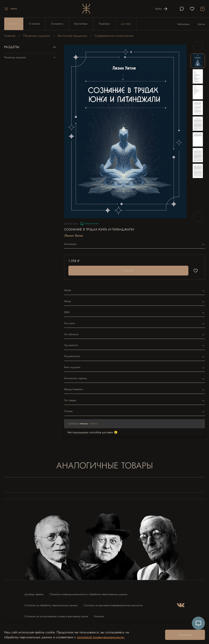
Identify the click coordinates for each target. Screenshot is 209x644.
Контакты (99, 616)
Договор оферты (34, 594)
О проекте (34, 24)
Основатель (57, 24)
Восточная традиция (72, 36)
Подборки (104, 24)
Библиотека (184, 24)
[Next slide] (198, 217)
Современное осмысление (114, 36)
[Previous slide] (198, 46)
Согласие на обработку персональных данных (51, 605)
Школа (201, 24)
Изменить (93, 424)
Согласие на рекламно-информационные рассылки (113, 605)
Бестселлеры (81, 24)
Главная (10, 36)
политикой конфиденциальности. (101, 637)
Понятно (185, 635)
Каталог (14, 24)
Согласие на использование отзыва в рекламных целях (56, 616)
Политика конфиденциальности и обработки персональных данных (88, 594)
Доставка (126, 24)
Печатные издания (37, 36)
